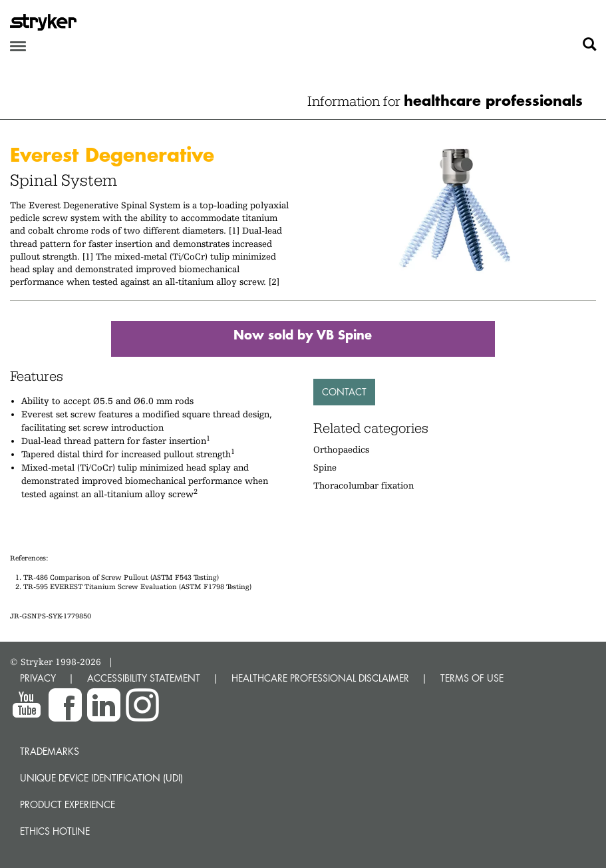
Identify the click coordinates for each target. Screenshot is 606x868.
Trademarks (50, 751)
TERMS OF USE (472, 678)
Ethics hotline (55, 831)
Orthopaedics (341, 449)
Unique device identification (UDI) (101, 778)
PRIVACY (38, 678)
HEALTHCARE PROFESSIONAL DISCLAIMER (320, 678)
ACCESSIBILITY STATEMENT (144, 678)
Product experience (68, 804)
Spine (325, 467)
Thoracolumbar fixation (364, 485)
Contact (344, 392)
